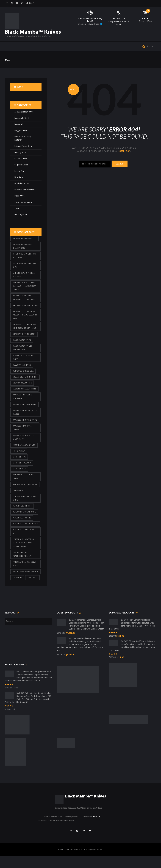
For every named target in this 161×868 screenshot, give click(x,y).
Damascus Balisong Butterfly (23, 143)
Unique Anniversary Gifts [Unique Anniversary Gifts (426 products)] (25, 582)
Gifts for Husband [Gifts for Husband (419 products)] (22, 472)
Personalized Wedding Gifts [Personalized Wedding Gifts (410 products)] (24, 542)
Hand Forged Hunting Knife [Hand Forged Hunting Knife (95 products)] (23, 486)
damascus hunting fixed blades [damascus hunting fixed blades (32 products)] (25, 421)
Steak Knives (20, 199)
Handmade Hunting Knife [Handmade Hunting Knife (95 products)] (25, 494)
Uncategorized (21, 218)
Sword (17, 212)
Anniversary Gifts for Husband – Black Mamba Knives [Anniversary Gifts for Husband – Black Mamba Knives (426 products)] (24, 290)
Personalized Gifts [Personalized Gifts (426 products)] (22, 528)
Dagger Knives (21, 135)
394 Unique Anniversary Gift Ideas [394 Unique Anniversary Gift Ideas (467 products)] (24, 259)
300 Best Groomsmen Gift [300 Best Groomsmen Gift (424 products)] (25, 241)
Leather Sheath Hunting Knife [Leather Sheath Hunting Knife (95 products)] (25, 508)
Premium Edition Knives (25, 193)
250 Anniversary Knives (25, 117)
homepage (124, 156)
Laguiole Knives (21, 169)
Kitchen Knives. (21, 163)
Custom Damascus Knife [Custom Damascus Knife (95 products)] (24, 397)
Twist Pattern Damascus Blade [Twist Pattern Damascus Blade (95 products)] (25, 575)
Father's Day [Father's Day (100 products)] (19, 460)
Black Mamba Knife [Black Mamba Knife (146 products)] (22, 348)
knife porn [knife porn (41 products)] (18, 500)
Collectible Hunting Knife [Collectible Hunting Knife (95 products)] (25, 385)
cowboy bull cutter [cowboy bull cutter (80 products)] (22, 392)
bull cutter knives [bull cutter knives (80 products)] (22, 373)
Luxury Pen (19, 175)
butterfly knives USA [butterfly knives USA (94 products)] (23, 379)
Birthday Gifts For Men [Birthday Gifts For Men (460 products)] (24, 342)
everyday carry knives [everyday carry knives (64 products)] (24, 454)
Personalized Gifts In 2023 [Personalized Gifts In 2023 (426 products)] (25, 534)
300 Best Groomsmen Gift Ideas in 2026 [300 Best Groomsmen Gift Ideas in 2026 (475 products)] (25, 249)
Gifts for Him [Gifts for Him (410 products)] (19, 466)
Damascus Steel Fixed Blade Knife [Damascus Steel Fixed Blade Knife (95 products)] (23, 446)
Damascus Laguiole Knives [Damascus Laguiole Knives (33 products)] (22, 437)
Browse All (19, 129)
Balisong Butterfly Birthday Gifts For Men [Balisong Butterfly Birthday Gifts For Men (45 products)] (24, 301)
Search (120, 169)
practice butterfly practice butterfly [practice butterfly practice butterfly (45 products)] (22, 565)
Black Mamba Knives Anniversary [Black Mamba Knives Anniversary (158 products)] (23, 356)
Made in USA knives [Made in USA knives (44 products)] (22, 516)
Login (32, 3)
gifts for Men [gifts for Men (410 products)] (19, 478)
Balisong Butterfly (22, 123)
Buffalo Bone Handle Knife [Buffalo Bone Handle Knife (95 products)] (23, 366)
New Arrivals (20, 181)
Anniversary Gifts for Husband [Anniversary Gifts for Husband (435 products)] (24, 278)
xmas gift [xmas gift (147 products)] (17, 589)
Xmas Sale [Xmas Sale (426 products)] (32, 589)
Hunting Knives (21, 156)
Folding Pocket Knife (24, 150)
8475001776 (119, 19)
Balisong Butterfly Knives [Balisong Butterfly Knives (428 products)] (22, 311)
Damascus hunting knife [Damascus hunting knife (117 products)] (25, 429)
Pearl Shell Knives (22, 187)
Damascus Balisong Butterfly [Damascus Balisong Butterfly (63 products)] (22, 405)
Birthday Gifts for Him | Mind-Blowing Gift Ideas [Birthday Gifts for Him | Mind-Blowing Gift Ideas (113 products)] (24, 334)
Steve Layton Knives (23, 205)
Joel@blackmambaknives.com (119, 23)
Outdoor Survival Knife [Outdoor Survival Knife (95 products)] (24, 522)
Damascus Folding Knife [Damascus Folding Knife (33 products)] (25, 413)
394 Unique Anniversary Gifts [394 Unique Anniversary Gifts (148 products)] (24, 269)
